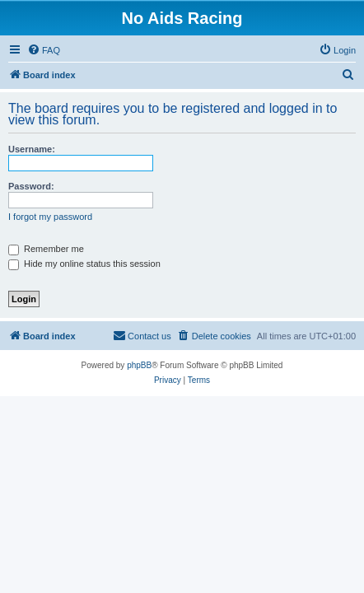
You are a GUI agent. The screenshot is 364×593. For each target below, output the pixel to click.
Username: (32, 149)
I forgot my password (50, 217)
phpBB (139, 365)
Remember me (46, 249)
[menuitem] (44, 50)
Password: (31, 186)
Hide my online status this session (84, 264)
